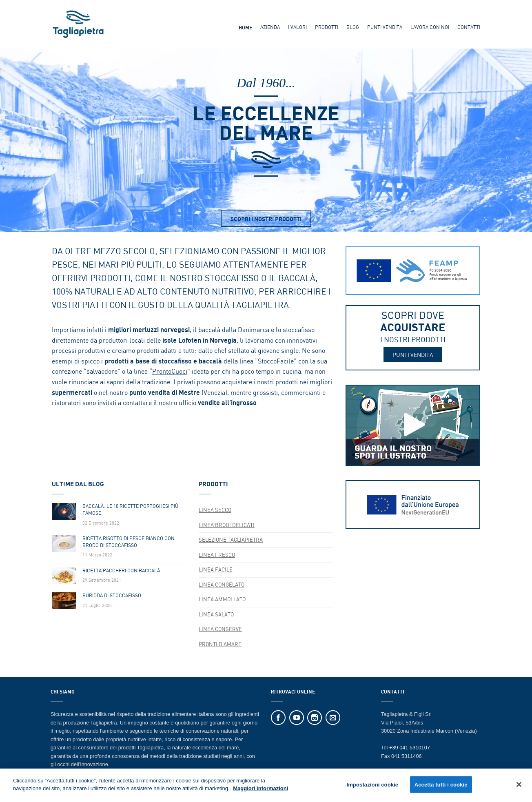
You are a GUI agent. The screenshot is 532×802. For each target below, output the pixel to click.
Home (245, 28)
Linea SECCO (215, 510)
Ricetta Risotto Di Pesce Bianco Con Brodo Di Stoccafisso (129, 542)
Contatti (469, 27)
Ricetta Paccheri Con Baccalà (121, 571)
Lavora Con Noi (430, 27)
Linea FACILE (216, 569)
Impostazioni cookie (372, 788)
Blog (353, 27)
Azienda (270, 27)
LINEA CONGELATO (222, 585)
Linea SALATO (216, 614)
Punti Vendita (385, 27)
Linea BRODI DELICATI (227, 525)
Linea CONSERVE (220, 629)
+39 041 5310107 (410, 748)
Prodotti (327, 27)
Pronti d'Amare (220, 644)
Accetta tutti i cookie (441, 788)
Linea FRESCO (217, 555)
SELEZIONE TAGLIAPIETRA (231, 540)
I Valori (297, 27)
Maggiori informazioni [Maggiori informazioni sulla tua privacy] (260, 792)
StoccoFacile (276, 361)
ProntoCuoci (170, 371)
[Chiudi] (519, 787)
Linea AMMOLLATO (222, 599)
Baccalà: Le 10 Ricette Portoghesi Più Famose (130, 510)
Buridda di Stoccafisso (112, 596)
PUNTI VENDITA (413, 355)
